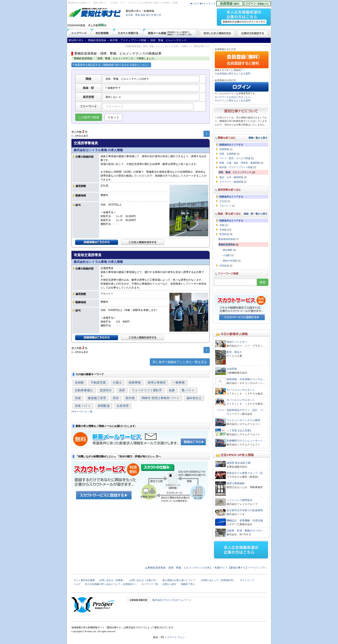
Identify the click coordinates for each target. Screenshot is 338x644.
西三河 (150, 15)
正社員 (223, 201)
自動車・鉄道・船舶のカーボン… (246, 531)
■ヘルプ (195, 3)
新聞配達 (104, 406)
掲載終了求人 (188, 584)
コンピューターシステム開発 (243, 420)
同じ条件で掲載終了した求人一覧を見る (180, 362)
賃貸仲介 (106, 390)
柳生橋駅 (228, 250)
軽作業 (130, 398)
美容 (116, 398)
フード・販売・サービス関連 (235, 158)
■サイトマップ (208, 3)
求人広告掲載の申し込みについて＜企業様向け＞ (111, 584)
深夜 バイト (83, 406)
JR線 (222, 225)
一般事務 (179, 382)
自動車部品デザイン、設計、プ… (246, 410)
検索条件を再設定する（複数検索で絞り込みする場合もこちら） (111, 65)
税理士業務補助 (236, 483)
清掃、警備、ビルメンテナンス (235, 172)
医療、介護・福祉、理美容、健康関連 (240, 163)
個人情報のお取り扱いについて (179, 580)
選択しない (113, 97)
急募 (172, 390)
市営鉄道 (224, 266)
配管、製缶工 (234, 352)
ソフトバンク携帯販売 (239, 500)
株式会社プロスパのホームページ (172, 600)
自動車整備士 (84, 390)
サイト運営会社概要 (84, 580)
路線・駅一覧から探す (256, 214)
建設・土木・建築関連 (231, 177)
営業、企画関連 (228, 154)
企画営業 (232, 369)
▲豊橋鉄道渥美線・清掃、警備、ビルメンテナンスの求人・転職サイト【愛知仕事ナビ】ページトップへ (206, 568)
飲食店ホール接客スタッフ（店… (246, 473)
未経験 (79, 382)
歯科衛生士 (194, 398)
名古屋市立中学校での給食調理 (245, 510)
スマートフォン (176, 637)
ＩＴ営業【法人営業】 (239, 431)
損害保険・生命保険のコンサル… (246, 379)
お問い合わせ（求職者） (112, 580)
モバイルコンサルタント (241, 390)
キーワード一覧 (83, 412)
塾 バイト (188, 390)
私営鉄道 (224, 234)
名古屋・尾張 (133, 15)
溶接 (78, 398)
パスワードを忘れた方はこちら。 (235, 97)
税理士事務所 (157, 382)
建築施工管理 (97, 398)
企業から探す (169, 584)
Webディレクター (237, 342)
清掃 (122, 390)
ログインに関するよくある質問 (234, 100)
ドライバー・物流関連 (231, 182)
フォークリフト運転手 (147, 390)
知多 (143, 15)
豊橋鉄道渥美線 (227, 244)
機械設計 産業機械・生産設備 (245, 520)
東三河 (157, 15)
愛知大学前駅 (230, 261)
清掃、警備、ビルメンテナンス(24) (127, 79)
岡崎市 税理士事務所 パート (161, 398)
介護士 (117, 382)
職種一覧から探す (258, 138)
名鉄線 (223, 230)
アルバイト (225, 206)
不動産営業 (98, 382)
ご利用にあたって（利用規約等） (218, 580)
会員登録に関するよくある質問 (234, 74)
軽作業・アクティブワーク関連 (236, 167)
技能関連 (224, 149)
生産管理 (123, 406)
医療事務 (135, 382)
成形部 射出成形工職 (239, 463)
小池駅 (226, 255)
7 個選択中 (113, 88)
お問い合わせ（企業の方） (144, 580)
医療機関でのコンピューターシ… (246, 441)
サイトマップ (247, 580)
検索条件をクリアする (231, 145)
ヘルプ (77, 584)
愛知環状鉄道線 (227, 239)
